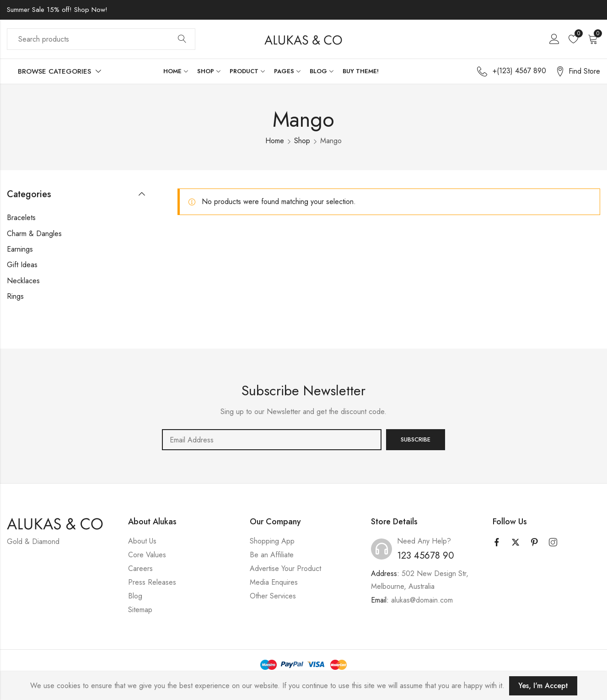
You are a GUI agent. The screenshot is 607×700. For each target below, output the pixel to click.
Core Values (147, 555)
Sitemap (140, 610)
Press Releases (152, 582)
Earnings (20, 249)
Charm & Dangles (34, 234)
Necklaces (23, 281)
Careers (140, 568)
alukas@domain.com (422, 600)
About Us (142, 541)
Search (182, 39)
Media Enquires (274, 582)
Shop (302, 141)
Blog (135, 596)
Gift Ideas (22, 265)
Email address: (272, 440)
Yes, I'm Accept (543, 686)
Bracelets (21, 218)
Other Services (273, 596)
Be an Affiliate (272, 555)
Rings (15, 296)
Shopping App (272, 541)
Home (275, 141)
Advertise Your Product (285, 568)
